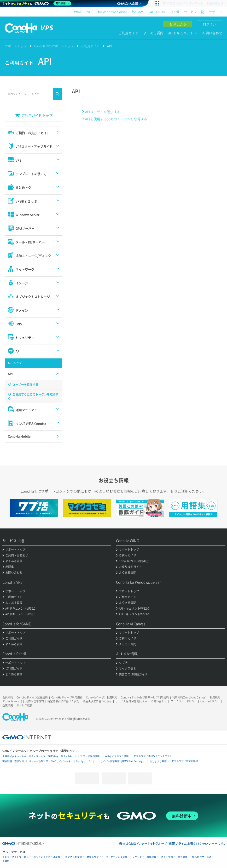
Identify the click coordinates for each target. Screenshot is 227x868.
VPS (90, 12)
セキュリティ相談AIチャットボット (153, 756)
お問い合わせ (212, 33)
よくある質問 (153, 33)
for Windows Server (113, 12)
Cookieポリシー (210, 701)
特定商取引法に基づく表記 (63, 701)
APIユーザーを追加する (103, 112)
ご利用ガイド (128, 33)
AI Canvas (157, 12)
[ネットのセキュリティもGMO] (37, 3)
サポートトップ (16, 46)
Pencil (174, 12)
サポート (215, 12)
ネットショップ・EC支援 (47, 857)
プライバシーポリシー (184, 701)
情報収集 (151, 857)
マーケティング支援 (117, 857)
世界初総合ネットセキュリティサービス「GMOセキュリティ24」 (38, 756)
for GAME (139, 12)
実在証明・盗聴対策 (13, 761)
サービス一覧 (194, 12)
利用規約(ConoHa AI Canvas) (189, 697)
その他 (6, 861)
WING (78, 12)
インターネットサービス (16, 857)
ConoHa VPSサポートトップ (54, 46)
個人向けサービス (202, 857)
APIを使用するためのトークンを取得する (116, 119)
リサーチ (137, 857)
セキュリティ (94, 857)
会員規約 (8, 697)
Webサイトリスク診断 (117, 756)
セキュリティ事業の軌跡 (185, 761)
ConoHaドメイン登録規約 (32, 697)
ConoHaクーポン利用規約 (102, 697)
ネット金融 (167, 857)
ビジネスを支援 (74, 857)
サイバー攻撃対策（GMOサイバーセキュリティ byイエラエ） (62, 761)
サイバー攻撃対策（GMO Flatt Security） (123, 761)
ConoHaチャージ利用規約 (67, 697)
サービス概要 (24, 705)
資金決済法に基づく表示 (97, 701)
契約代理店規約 (35, 701)
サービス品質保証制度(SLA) (131, 701)
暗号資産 (183, 857)
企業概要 (8, 705)
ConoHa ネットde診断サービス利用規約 (145, 697)
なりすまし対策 (158, 761)
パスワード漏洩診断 (89, 756)
